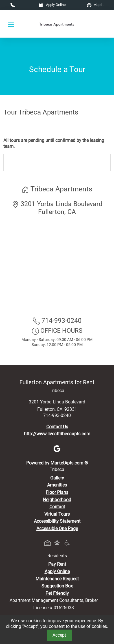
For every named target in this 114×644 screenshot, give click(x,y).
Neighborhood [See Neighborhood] (57, 500)
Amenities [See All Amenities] (57, 485)
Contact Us (57, 427)
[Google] (57, 449)
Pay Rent (57, 564)
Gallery (57, 478)
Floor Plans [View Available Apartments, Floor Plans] (57, 492)
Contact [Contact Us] (57, 507)
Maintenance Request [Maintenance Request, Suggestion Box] (57, 579)
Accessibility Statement (57, 521)
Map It (95, 5)
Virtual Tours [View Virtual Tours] (57, 514)
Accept (59, 635)
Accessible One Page (57, 529)
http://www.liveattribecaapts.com (57, 434)
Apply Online (52, 5)
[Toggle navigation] (11, 24)
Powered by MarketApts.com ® (57, 463)
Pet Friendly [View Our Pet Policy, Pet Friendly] (57, 593)
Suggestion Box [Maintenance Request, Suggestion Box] (57, 586)
